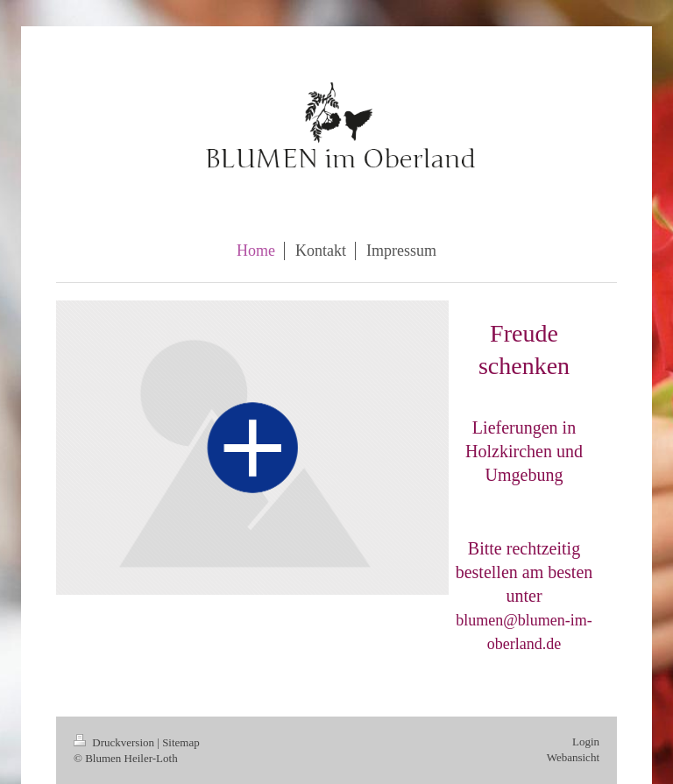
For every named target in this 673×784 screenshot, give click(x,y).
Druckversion (115, 742)
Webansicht (573, 757)
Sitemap (181, 742)
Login (586, 742)
